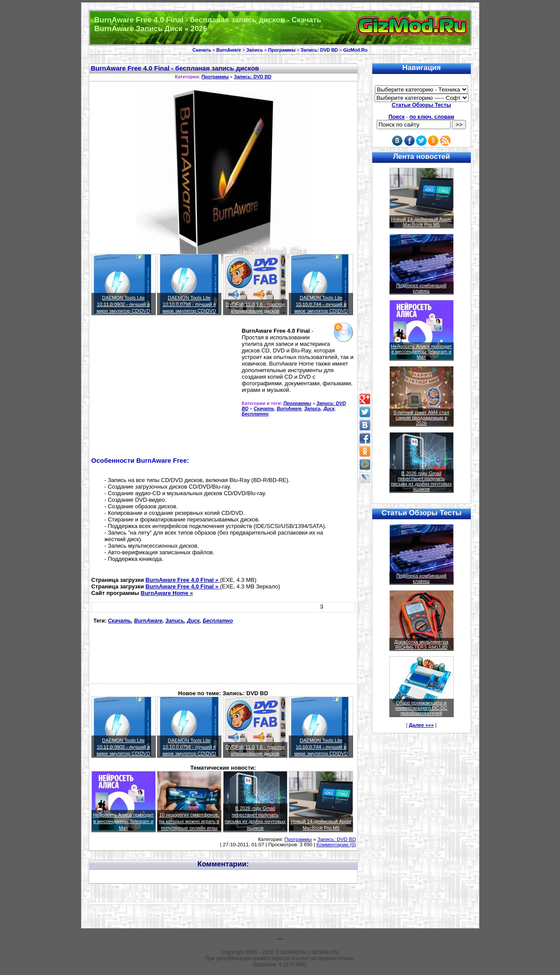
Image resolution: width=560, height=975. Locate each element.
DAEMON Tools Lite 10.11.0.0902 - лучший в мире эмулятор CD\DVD (123, 304)
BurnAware (229, 50)
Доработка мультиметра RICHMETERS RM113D (421, 644)
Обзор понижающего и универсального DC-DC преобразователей (421, 708)
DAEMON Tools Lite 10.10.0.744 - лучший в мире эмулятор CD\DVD (321, 304)
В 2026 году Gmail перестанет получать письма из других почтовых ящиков (422, 481)
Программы (282, 50)
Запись (255, 50)
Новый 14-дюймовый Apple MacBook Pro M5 (422, 222)
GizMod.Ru (355, 50)
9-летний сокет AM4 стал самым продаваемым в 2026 (421, 418)
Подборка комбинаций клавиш (422, 288)
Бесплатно (255, 414)
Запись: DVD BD (319, 50)
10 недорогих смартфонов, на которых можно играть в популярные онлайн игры (189, 821)
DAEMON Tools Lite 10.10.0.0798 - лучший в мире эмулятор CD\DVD (189, 304)
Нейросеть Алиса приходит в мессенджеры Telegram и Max (123, 821)
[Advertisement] (165, 390)
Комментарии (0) (336, 845)
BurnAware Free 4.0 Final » (183, 580)
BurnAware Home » (167, 593)
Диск (329, 408)
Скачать (202, 50)
